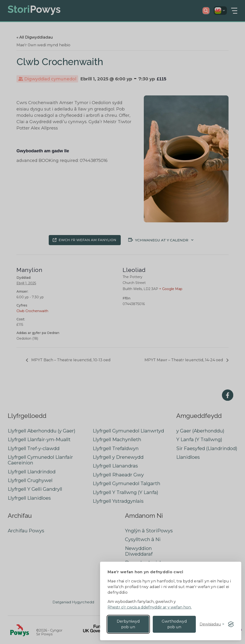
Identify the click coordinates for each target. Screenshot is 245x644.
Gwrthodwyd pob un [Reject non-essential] (174, 624)
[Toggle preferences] (212, 624)
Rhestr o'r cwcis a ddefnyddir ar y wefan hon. (150, 607)
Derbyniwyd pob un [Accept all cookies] (128, 624)
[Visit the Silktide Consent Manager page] (231, 624)
